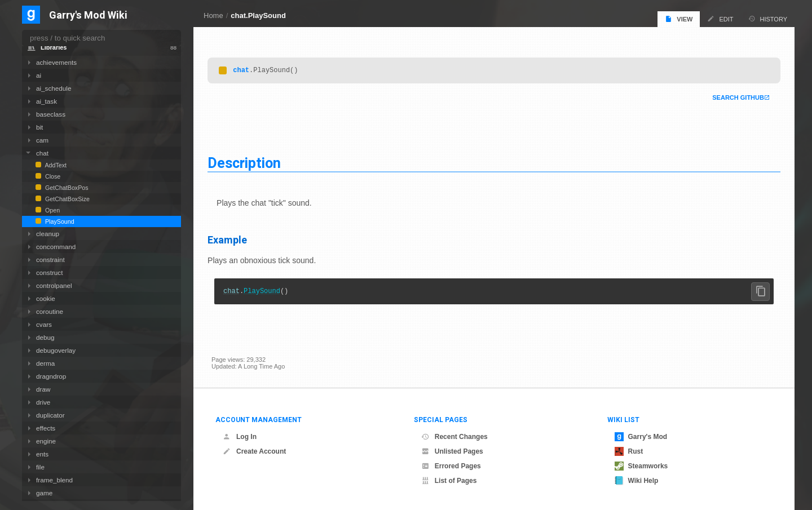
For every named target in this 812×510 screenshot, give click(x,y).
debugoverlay (56, 350)
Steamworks (641, 466)
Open (52, 210)
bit (39, 127)
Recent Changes (454, 437)
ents (42, 454)
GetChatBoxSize (67, 199)
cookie (46, 298)
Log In (240, 437)
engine (46, 441)
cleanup (48, 234)
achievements (56, 62)
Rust (629, 451)
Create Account (254, 451)
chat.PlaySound (258, 15)
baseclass (51, 114)
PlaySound (266, 293)
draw (43, 389)
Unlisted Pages (452, 451)
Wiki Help (637, 481)
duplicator (50, 415)
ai (39, 75)
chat (245, 70)
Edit (720, 19)
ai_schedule (54, 88)
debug (45, 337)
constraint (50, 260)
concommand (56, 247)
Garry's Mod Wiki (88, 15)
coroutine (50, 311)
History (768, 19)
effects (46, 428)
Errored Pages (451, 466)
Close (52, 176)
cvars (44, 324)
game (44, 493)
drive (43, 402)
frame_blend (54, 480)
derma (45, 363)
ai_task (47, 101)
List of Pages (449, 481)
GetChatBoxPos (66, 188)
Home (213, 15)
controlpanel (54, 285)
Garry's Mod (641, 437)
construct (49, 272)
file (40, 467)
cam (42, 140)
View (679, 19)
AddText (55, 165)
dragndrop (51, 376)
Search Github (734, 98)
